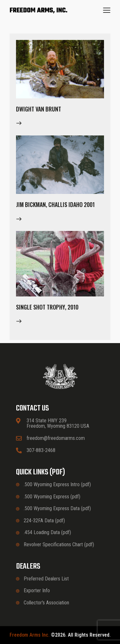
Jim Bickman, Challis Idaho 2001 (55, 204)
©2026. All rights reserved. (60, 635)
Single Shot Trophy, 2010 (47, 307)
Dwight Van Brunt (39, 109)
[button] (107, 10)
